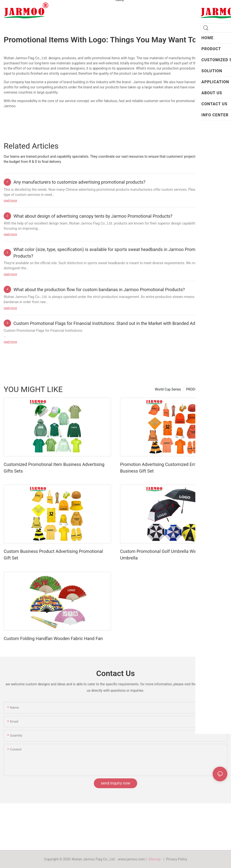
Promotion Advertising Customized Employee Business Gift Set (164, 468)
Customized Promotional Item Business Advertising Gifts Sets (54, 468)
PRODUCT (194, 389)
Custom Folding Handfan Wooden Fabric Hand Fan (53, 638)
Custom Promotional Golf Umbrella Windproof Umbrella (165, 555)
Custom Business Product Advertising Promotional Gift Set (53, 555)
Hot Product (216, 389)
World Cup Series (168, 389)
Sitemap (155, 859)
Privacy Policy (177, 859)
